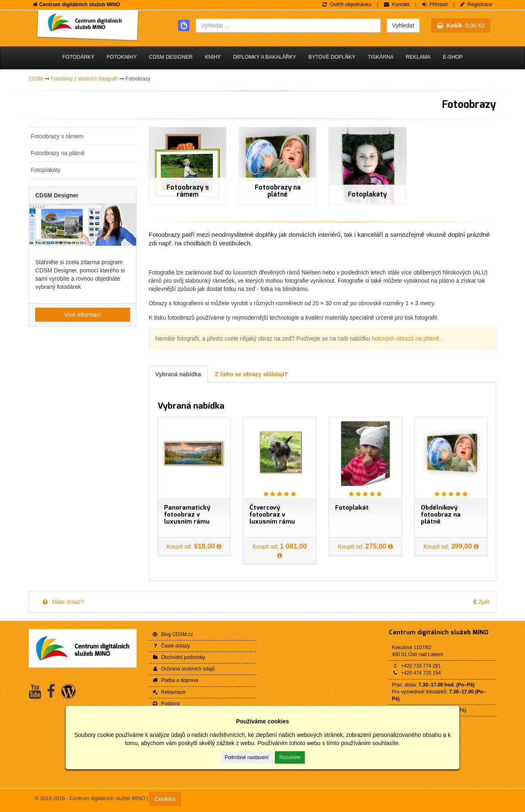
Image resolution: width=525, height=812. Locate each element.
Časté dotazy (171, 646)
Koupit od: (192, 547)
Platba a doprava (175, 680)
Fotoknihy (122, 57)
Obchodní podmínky (179, 657)
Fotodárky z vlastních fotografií (84, 79)
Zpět (481, 602)
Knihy (213, 57)
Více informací (83, 315)
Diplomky (265, 57)
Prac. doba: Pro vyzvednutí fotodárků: (439, 692)
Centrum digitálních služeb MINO (439, 632)
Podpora (166, 704)
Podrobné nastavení (247, 757)
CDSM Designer (171, 57)
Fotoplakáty (46, 170)
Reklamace (169, 692)
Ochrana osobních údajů (184, 669)
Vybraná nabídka (178, 374)
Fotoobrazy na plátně (58, 153)
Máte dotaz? (63, 602)
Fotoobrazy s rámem (57, 136)
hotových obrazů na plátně (405, 339)
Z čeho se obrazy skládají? (251, 374)
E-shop (453, 57)
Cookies (165, 799)
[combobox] (288, 25)
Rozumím (290, 757)
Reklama (418, 57)
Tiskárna (381, 57)
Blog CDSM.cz (173, 634)
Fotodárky (78, 57)
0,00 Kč (461, 25)
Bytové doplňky (332, 57)
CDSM (36, 79)
